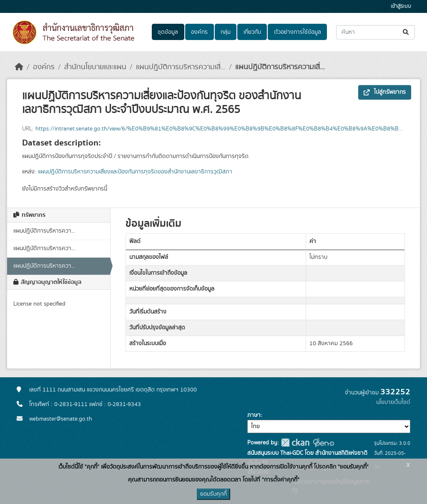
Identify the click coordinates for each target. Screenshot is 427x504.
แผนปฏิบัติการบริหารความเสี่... (181, 67)
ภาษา (254, 415)
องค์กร (199, 32)
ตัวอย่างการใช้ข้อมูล (298, 32)
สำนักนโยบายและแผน (95, 67)
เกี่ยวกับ (252, 32)
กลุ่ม (226, 32)
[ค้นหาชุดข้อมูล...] (376, 32)
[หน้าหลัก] (19, 67)
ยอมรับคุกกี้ (213, 494)
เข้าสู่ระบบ (401, 6)
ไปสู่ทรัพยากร (385, 92)
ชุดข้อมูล (168, 32)
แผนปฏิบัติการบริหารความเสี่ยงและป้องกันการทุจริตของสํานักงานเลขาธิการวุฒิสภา (135, 172)
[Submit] (406, 32)
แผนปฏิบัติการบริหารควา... (44, 231)
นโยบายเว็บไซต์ (393, 402)
